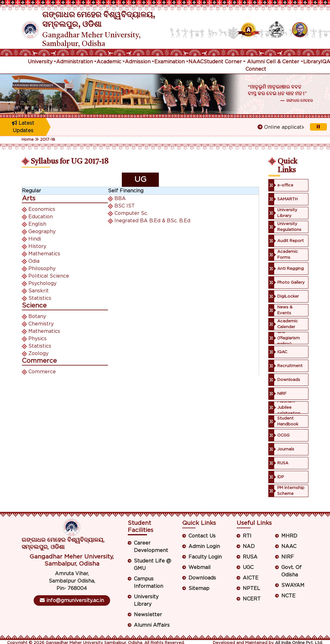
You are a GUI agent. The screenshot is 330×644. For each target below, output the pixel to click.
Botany (37, 316)
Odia (34, 261)
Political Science (49, 276)
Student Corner (223, 62)
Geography (42, 232)
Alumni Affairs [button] (152, 625)
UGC (248, 567)
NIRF (288, 557)
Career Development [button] (151, 547)
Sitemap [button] (199, 588)
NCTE (288, 596)
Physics (37, 339)
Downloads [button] (202, 578)
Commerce (42, 372)
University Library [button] (146, 600)
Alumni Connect (256, 65)
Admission (138, 62)
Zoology (38, 353)
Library (312, 62)
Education (41, 217)
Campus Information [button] (148, 583)
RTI (247, 536)
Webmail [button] (200, 567)
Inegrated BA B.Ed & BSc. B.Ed (152, 221)
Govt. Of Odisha (291, 571)
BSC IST (125, 206)
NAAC (196, 62)
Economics (42, 209)
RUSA (250, 557)
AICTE (251, 578)
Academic (109, 62)
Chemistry (41, 324)
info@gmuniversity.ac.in (72, 600)
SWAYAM (293, 585)
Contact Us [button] (202, 536)
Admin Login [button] (204, 546)
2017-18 (48, 140)
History (37, 246)
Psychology (42, 283)
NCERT (252, 599)
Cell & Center (283, 62)
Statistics (40, 298)
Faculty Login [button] (205, 557)
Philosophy (42, 269)
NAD (249, 546)
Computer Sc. (131, 213)
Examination (169, 62)
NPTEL (251, 588)
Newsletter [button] (148, 615)
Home (28, 140)
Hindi (35, 239)
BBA (120, 199)
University (40, 62)
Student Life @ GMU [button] (153, 565)
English (37, 224)
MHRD (289, 536)
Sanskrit (39, 291)
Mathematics (44, 254)
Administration (74, 62)
